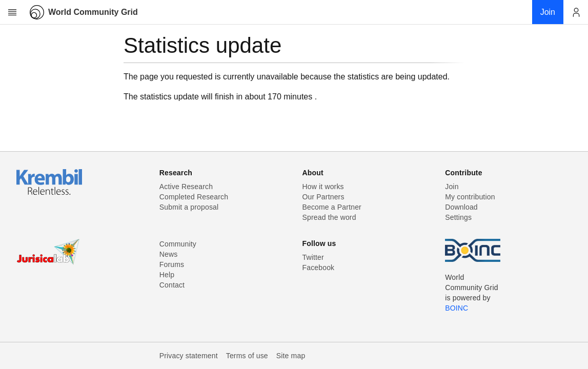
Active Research (186, 187)
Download (461, 207)
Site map (291, 356)
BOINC (457, 308)
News (169, 254)
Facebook (319, 268)
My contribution (470, 197)
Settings (458, 217)
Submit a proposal (189, 207)
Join (452, 187)
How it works (323, 187)
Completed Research (194, 197)
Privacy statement (189, 356)
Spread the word (329, 217)
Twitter (313, 257)
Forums (172, 264)
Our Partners (323, 197)
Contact (172, 285)
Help (167, 275)
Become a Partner (332, 207)
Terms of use (247, 356)
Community (178, 244)
